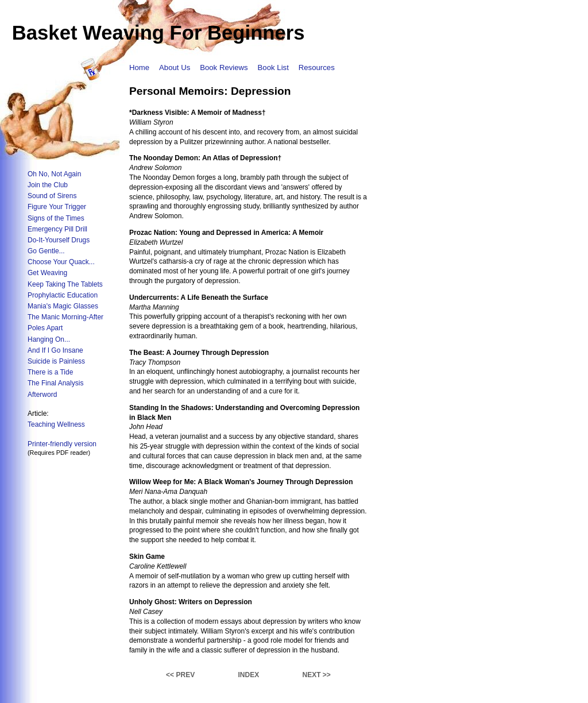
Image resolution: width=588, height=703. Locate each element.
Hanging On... (49, 339)
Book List (273, 67)
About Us (175, 67)
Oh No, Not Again (54, 174)
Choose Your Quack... (61, 262)
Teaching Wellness (56, 424)
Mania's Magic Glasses (63, 306)
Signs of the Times (56, 218)
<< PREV (180, 675)
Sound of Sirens (52, 196)
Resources (317, 67)
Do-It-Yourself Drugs (59, 240)
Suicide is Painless (56, 361)
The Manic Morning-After (65, 317)
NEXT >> (317, 675)
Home (139, 67)
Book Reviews (224, 67)
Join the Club (48, 185)
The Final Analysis (55, 383)
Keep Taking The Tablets (65, 284)
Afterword (42, 395)
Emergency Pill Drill (57, 229)
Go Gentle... (46, 251)
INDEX (248, 675)
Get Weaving (47, 273)
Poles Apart (45, 328)
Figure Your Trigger (57, 207)
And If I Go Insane (55, 350)
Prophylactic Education (63, 295)
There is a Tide (50, 372)
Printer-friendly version (62, 444)
